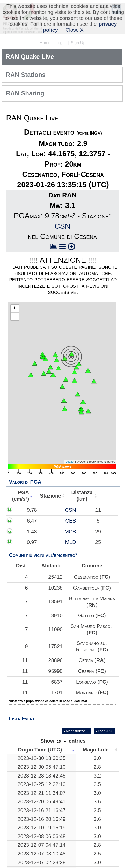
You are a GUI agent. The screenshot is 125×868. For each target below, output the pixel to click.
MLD (55, 542)
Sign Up (78, 43)
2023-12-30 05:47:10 (42, 754)
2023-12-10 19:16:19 (42, 815)
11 (21, 648)
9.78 (25, 510)
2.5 (97, 772)
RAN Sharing (25, 93)
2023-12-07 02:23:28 (42, 849)
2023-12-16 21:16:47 (42, 798)
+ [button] (15, 309)
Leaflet (70, 462)
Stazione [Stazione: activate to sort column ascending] (66, 496)
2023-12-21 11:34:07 (42, 780)
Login (61, 43)
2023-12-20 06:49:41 (42, 789)
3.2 (97, 763)
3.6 (97, 789)
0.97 (25, 542)
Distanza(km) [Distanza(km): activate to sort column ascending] (102, 496)
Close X (75, 30)
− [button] (15, 317)
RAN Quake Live (30, 57)
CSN (62, 226)
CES (55, 521)
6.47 (25, 521)
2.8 (97, 754)
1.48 (25, 532)
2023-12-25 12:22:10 (42, 772)
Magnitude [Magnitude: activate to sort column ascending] (96, 737)
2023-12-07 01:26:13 (42, 858)
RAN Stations (26, 75)
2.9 (97, 858)
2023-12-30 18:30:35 (42, 746)
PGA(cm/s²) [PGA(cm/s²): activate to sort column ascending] (28, 496)
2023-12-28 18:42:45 (42, 763)
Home (45, 43)
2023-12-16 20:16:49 (42, 806)
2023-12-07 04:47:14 (42, 832)
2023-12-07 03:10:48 (42, 841)
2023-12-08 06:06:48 (42, 824)
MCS (55, 532)
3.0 (97, 746)
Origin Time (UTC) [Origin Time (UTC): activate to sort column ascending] (40, 737)
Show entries (63, 728)
